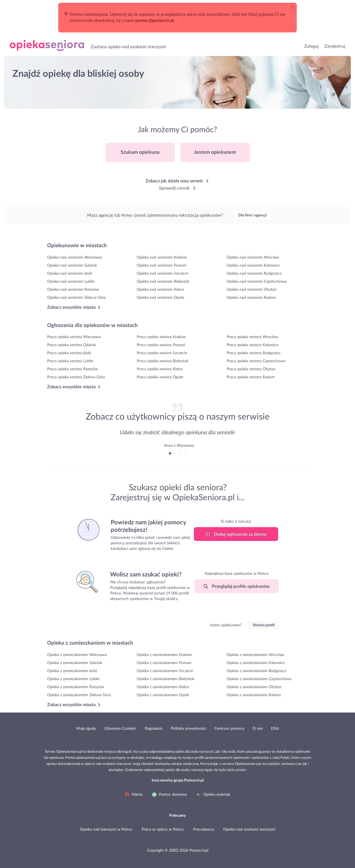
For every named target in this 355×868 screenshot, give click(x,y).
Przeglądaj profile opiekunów (237, 586)
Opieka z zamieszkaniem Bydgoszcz (257, 671)
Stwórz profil (263, 625)
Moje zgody (86, 729)
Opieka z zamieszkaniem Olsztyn (254, 687)
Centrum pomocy (229, 729)
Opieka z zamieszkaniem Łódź (72, 671)
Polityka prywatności (188, 729)
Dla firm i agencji (253, 215)
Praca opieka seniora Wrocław (252, 337)
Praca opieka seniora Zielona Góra (76, 377)
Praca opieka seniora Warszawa (74, 337)
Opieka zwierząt (213, 795)
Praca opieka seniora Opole (160, 377)
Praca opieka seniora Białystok (163, 361)
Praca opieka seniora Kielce (160, 369)
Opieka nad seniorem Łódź (70, 274)
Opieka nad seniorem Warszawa (74, 257)
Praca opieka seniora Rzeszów (73, 369)
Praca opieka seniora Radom (251, 377)
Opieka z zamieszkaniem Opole (163, 695)
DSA (275, 729)
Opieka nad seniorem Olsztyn (252, 290)
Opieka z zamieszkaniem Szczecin (165, 671)
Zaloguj (311, 46)
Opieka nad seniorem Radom (251, 298)
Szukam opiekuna (140, 152)
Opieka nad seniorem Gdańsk (72, 265)
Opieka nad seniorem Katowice (253, 265)
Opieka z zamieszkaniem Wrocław (255, 655)
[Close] (294, 6)
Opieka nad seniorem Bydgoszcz (254, 274)
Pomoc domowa (169, 795)
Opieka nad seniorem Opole (160, 298)
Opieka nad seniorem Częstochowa (257, 282)
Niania (134, 795)
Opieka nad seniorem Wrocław (253, 257)
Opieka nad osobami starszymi (47, 45)
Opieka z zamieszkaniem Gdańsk (75, 663)
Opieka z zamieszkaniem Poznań (164, 663)
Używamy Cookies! (120, 729)
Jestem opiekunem (215, 152)
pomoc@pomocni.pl (155, 21)
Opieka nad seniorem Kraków (162, 257)
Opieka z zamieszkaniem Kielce (163, 687)
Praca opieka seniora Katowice (253, 345)
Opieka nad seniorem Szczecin (163, 274)
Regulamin (154, 729)
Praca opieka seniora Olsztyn (251, 369)
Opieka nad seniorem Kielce (160, 290)
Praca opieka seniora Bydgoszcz (253, 353)
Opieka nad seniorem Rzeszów (73, 290)
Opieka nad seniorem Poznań (162, 265)
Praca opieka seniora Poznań (161, 345)
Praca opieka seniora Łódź (69, 353)
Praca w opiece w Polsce (163, 829)
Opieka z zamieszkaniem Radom (254, 695)
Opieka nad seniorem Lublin (71, 282)
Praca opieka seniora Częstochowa (256, 361)
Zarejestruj (335, 46)
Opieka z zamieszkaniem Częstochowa (259, 679)
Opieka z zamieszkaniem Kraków (164, 655)
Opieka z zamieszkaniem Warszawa (77, 655)
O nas (258, 729)
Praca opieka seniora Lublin (70, 361)
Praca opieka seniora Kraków (161, 337)
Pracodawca (203, 829)
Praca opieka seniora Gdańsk (72, 345)
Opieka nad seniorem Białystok (163, 282)
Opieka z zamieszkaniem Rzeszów (76, 687)
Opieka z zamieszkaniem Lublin (73, 679)
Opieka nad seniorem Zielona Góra (77, 298)
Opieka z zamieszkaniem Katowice (256, 663)
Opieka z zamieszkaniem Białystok (166, 679)
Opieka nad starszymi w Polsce (106, 829)
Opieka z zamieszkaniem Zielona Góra (79, 695)
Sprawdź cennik (178, 188)
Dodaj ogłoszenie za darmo (236, 534)
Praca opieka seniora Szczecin (162, 353)
